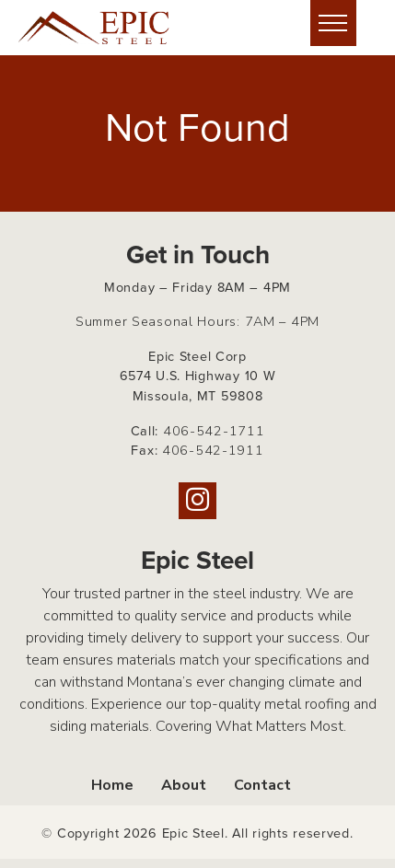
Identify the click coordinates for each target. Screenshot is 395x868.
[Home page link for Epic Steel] (106, 28)
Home (112, 785)
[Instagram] (197, 501)
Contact (262, 785)
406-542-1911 (213, 450)
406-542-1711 (214, 431)
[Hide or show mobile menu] (333, 23)
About (184, 785)
